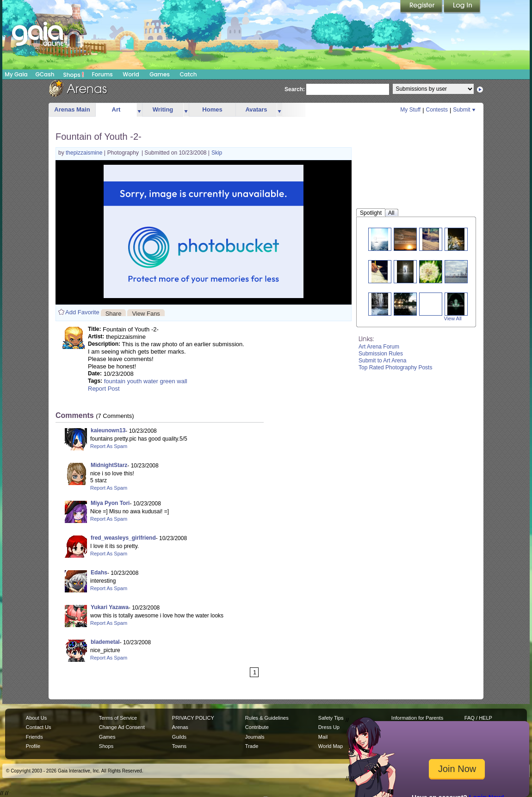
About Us (36, 718)
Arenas (180, 727)
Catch (189, 74)
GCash (45, 74)
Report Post (104, 389)
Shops (74, 75)
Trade (252, 746)
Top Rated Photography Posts (395, 367)
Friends (34, 737)
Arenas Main (72, 109)
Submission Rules (381, 354)
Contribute (257, 727)
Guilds (179, 737)
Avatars (256, 109)
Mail (323, 737)
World (131, 74)
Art (116, 109)
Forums (102, 74)
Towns (179, 746)
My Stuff (410, 110)
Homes (212, 109)
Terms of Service (118, 718)
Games (160, 74)
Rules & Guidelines (267, 718)
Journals (255, 737)
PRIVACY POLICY (193, 718)
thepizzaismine (85, 153)
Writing (163, 109)
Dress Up (329, 727)
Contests (437, 110)
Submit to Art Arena (382, 361)
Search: (295, 89)
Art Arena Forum (379, 347)
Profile (33, 746)
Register (422, 7)
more (139, 110)
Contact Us (39, 727)
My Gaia (16, 74)
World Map (331, 746)
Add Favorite (82, 312)
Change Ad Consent (122, 727)
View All (453, 318)
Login (462, 7)
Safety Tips (331, 718)
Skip (217, 153)
